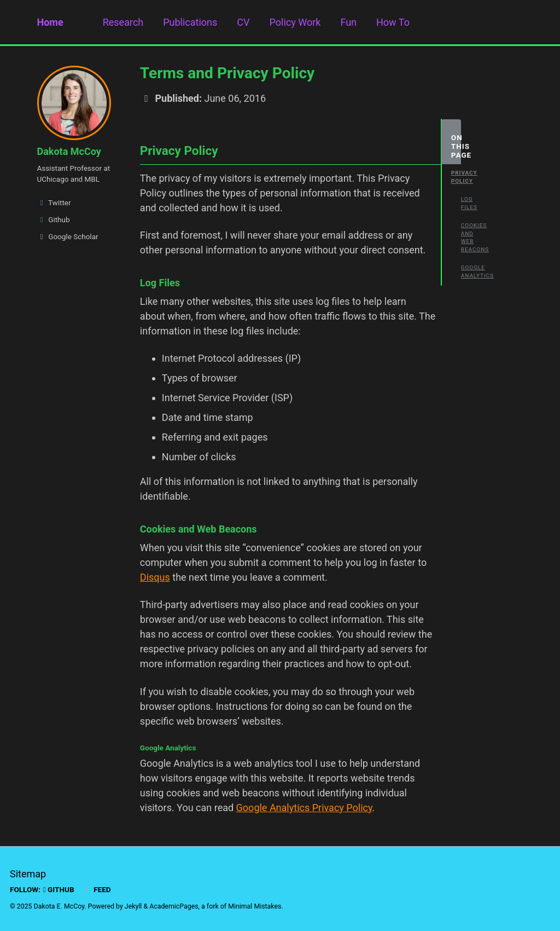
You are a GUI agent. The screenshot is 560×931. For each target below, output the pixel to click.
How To (393, 22)
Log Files (466, 203)
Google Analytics (466, 271)
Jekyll (133, 906)
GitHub (59, 889)
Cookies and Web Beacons (466, 238)
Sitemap (28, 874)
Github (54, 219)
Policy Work (295, 22)
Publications (190, 22)
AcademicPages (174, 906)
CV (243, 22)
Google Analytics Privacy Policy (304, 808)
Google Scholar (68, 236)
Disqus (155, 577)
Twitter (54, 203)
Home (50, 22)
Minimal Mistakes (255, 906)
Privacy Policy (456, 177)
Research (123, 22)
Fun (348, 22)
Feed (97, 889)
